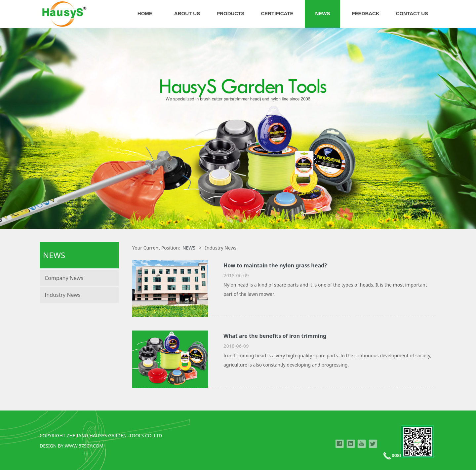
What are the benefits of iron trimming (275, 336)
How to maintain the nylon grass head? (275, 265)
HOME (145, 13)
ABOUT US (187, 13)
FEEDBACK (365, 13)
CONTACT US (412, 13)
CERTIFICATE (277, 13)
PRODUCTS (230, 13)
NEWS (322, 13)
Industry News (63, 295)
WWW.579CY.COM (84, 446)
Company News (64, 278)
